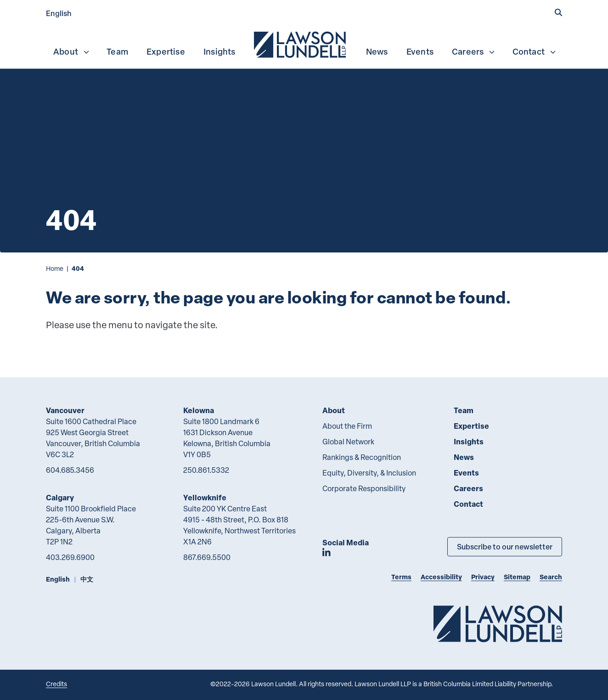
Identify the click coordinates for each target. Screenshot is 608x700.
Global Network (348, 442)
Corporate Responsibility (364, 488)
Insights (220, 51)
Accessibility (441, 577)
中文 (87, 579)
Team (117, 51)
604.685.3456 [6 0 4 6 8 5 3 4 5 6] (70, 470)
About (72, 51)
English (59, 13)
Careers (474, 51)
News (377, 51)
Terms (401, 577)
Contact (535, 51)
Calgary (60, 497)
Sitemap (517, 577)
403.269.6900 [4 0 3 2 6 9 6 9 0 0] (70, 557)
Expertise (166, 51)
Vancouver (65, 410)
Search (551, 577)
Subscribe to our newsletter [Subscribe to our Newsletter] (505, 546)
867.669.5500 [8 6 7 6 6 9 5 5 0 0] (207, 557)
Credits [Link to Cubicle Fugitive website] (56, 684)
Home (55, 268)
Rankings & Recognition (362, 457)
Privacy (483, 577)
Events (420, 51)
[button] (558, 12)
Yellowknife (205, 497)
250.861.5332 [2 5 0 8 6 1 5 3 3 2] (206, 470)
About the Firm (347, 426)
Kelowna (199, 410)
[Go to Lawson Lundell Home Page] (498, 624)
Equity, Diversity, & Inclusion (369, 473)
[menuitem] (301, 44)
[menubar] (304, 44)
